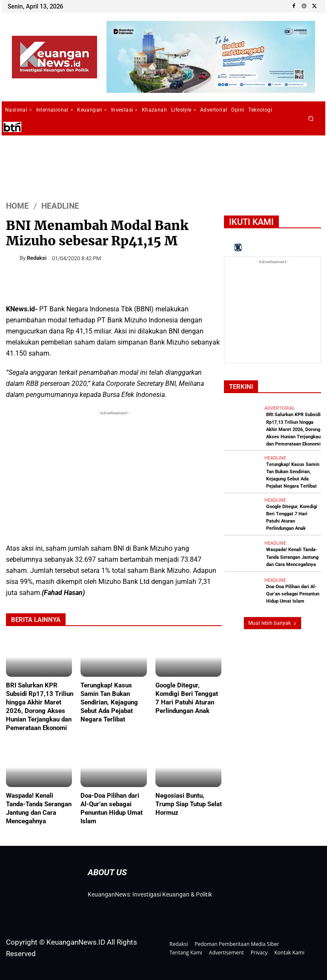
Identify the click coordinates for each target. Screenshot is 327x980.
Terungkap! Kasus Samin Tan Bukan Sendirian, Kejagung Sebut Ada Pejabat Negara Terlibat (109, 702)
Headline (60, 205)
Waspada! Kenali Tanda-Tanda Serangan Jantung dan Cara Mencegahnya (39, 808)
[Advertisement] (114, 477)
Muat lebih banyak (272, 623)
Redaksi (37, 258)
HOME (17, 205)
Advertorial (280, 408)
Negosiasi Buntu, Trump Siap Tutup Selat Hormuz (189, 804)
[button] (311, 119)
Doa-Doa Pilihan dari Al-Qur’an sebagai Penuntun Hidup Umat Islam (112, 808)
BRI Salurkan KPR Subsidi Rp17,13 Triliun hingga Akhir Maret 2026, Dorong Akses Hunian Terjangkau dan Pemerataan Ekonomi (293, 429)
